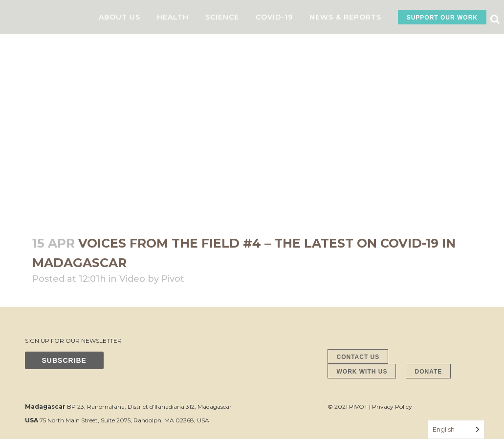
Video (132, 279)
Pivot (173, 279)
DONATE (428, 372)
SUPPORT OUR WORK (442, 18)
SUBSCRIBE (64, 360)
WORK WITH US (362, 372)
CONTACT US (358, 357)
